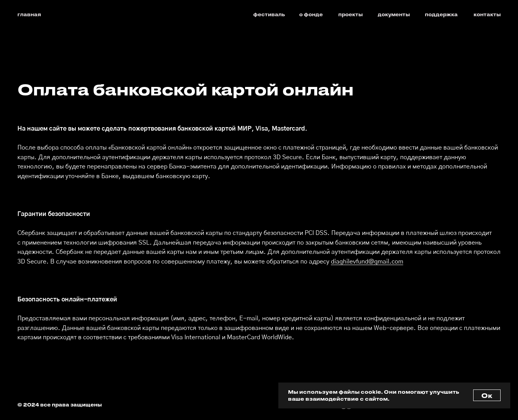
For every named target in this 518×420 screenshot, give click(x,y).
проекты (351, 14)
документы (394, 14)
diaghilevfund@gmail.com (367, 262)
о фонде (311, 14)
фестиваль (269, 14)
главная (29, 14)
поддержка (441, 14)
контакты (487, 14)
